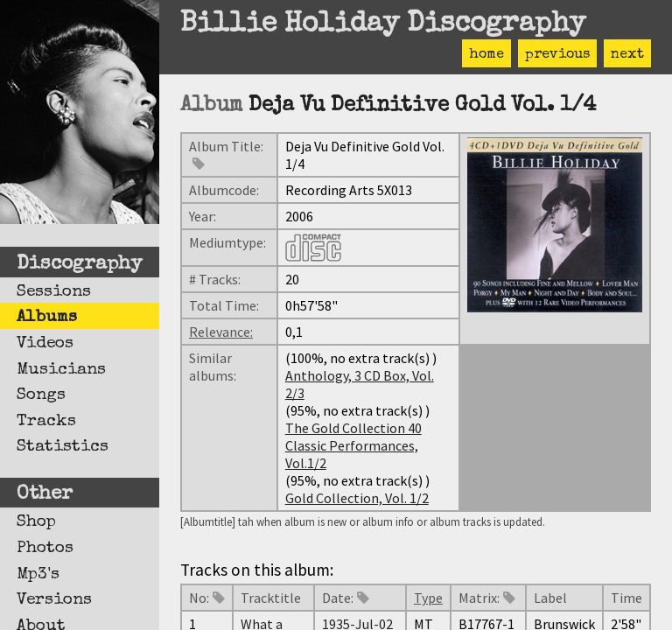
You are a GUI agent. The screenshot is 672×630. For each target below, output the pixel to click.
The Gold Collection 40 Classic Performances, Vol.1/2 (353, 445)
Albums (47, 318)
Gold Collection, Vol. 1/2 (357, 498)
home (486, 55)
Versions (54, 600)
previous (557, 55)
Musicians (61, 370)
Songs (41, 395)
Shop (36, 522)
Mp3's (38, 575)
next (627, 55)
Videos (45, 344)
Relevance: (221, 332)
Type (428, 598)
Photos (45, 549)
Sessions (54, 292)
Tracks (46, 422)
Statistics (63, 447)
